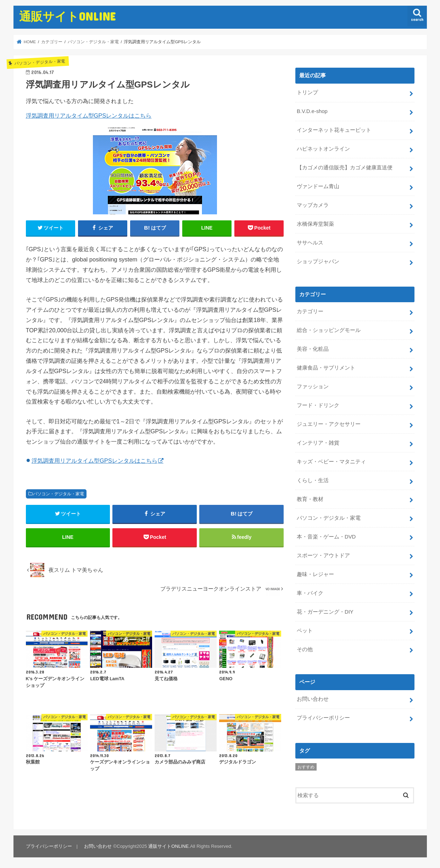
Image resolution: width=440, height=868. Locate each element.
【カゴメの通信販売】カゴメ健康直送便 (345, 168)
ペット (305, 630)
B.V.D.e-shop (312, 111)
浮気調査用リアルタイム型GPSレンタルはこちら (89, 115)
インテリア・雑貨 (318, 443)
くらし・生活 (313, 480)
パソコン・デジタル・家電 (59, 494)
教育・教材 (310, 498)
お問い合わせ (313, 698)
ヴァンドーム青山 (318, 186)
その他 (305, 648)
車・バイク (310, 592)
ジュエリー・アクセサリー (329, 424)
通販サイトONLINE (67, 16)
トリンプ (307, 92)
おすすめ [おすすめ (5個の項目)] (306, 766)
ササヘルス (310, 243)
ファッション (313, 386)
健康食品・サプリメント (326, 367)
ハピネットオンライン (323, 149)
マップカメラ (313, 205)
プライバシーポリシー (323, 717)
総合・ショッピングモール (329, 330)
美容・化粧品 (313, 349)
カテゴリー (310, 311)
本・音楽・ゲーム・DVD (326, 536)
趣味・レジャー (315, 574)
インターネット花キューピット (334, 130)
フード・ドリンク (318, 405)
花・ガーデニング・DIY (325, 611)
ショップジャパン (318, 261)
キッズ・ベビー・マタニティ (331, 461)
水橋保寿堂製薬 (315, 224)
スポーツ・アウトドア (323, 555)
